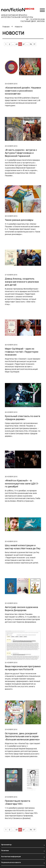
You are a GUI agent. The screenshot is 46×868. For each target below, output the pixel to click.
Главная (6, 27)
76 (31, 44)
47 (24, 44)
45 (17, 44)
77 (34, 44)
